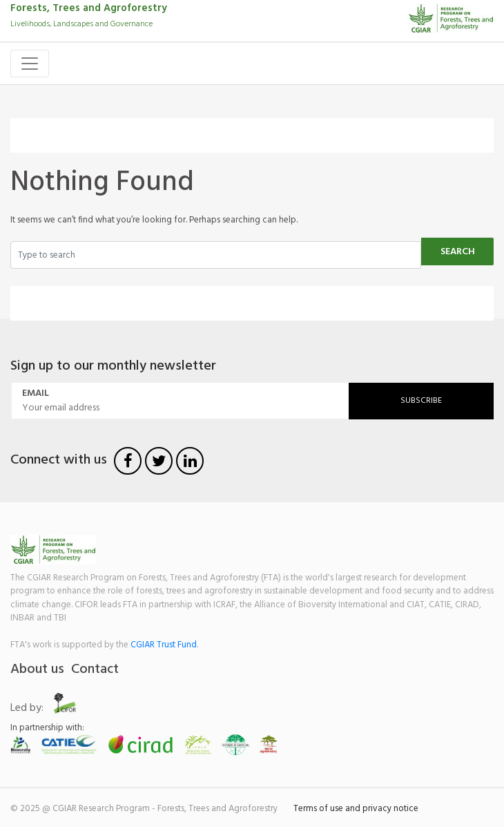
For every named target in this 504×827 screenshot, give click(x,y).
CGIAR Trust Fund (164, 645)
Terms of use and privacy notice (356, 809)
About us (37, 669)
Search (458, 252)
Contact (95, 669)
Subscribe (421, 401)
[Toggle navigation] (30, 64)
